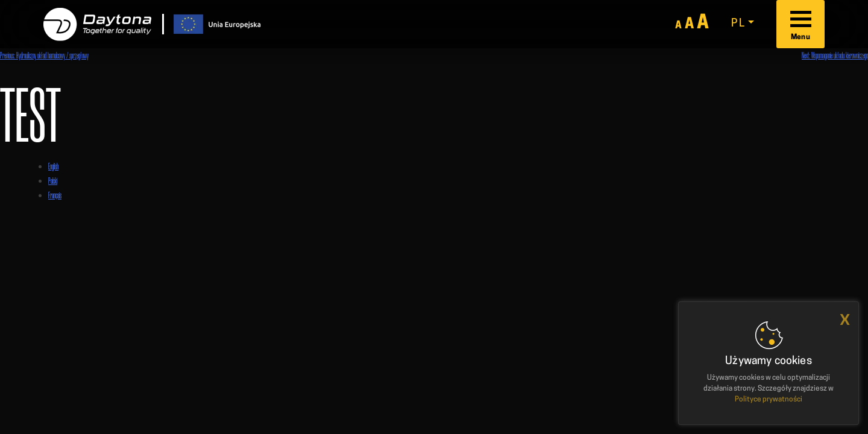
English (53, 166)
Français (55, 195)
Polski (53, 181)
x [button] (845, 320)
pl (738, 24)
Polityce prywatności (769, 400)
